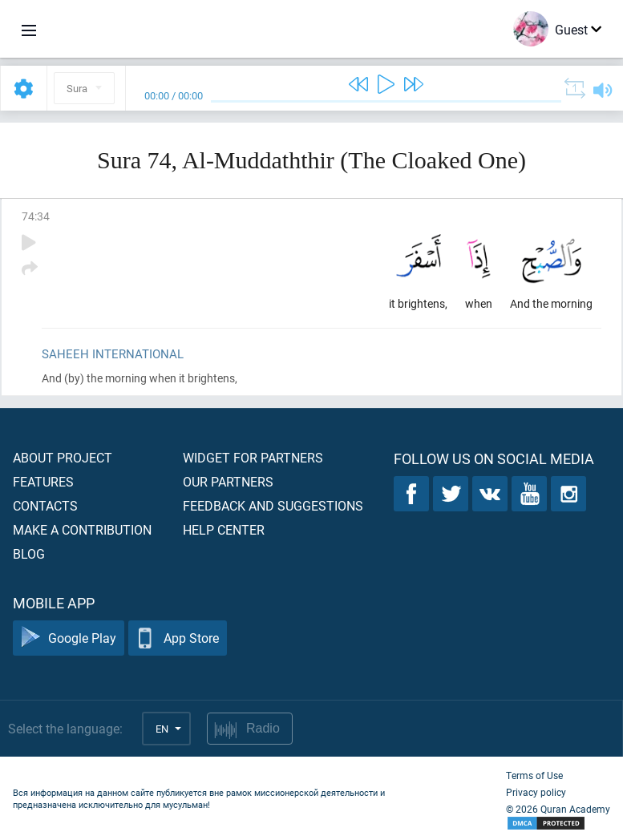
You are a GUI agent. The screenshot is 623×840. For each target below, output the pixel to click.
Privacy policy (536, 792)
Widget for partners (253, 457)
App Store (178, 638)
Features (43, 481)
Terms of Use (534, 775)
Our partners (228, 481)
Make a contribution (82, 529)
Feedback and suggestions (273, 505)
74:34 (36, 216)
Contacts (45, 505)
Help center (224, 529)
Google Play (69, 638)
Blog (29, 553)
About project (63, 457)
